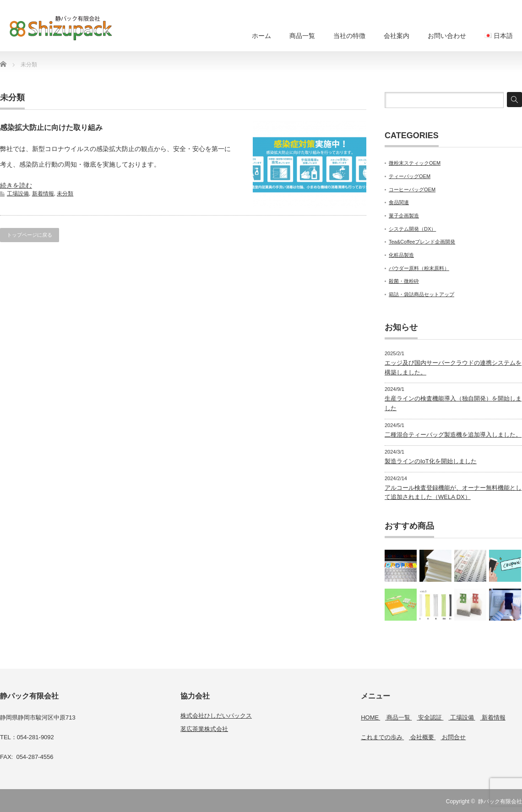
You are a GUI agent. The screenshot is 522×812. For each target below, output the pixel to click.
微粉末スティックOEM (415, 163)
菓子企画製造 (404, 216)
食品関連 (399, 202)
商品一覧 (302, 36)
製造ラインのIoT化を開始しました (431, 461)
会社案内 (397, 36)
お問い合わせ (447, 36)
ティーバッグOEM (410, 176)
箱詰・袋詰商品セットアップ (421, 294)
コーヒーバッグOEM (412, 189)
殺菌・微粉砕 (404, 281)
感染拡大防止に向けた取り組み (51, 127)
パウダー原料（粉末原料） (419, 268)
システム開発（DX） (412, 229)
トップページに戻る (30, 235)
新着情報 (43, 194)
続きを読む (16, 185)
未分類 (65, 194)
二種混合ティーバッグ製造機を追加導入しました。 (453, 435)
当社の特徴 (349, 36)
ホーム (261, 36)
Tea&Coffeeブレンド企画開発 (422, 242)
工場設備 (18, 194)
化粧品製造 (401, 255)
